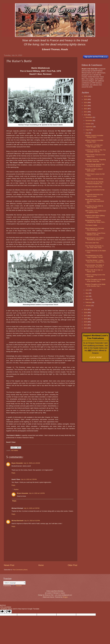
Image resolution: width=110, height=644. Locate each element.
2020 (86, 115)
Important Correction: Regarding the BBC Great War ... (95, 160)
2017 (86, 316)
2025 (86, 99)
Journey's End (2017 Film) (94, 187)
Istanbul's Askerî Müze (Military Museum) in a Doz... (95, 216)
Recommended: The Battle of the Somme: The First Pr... (94, 266)
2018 (86, 313)
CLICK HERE (96, 357)
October (88, 124)
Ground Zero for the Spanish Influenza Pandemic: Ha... (94, 183)
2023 (86, 106)
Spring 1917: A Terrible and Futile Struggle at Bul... (94, 146)
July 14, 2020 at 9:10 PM (32, 521)
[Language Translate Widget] (14, 583)
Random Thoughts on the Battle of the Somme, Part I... (95, 280)
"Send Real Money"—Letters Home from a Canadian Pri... (95, 261)
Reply (13, 473)
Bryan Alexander (17, 463)
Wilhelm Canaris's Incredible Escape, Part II (94, 136)
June (87, 290)
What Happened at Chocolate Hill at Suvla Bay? (95, 229)
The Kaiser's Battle (91, 225)
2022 (86, 109)
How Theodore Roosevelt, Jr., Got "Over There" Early (95, 247)
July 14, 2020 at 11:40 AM (32, 463)
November (89, 120)
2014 (86, 325)
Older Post (72, 565)
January (88, 306)
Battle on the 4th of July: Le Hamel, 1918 (94, 271)
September (89, 127)
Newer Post (9, 565)
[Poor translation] (8, 612)
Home (41, 565)
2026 (86, 96)
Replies (16, 489)
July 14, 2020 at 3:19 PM (37, 493)
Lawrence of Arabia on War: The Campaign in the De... (95, 151)
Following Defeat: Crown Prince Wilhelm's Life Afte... (95, 234)
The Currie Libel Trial (92, 243)
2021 (86, 112)
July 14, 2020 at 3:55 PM (32, 508)
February (89, 302)
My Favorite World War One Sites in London (94, 195)
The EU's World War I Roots (94, 179)
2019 (86, 309)
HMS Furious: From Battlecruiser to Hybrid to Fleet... (96, 212)
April (87, 296)
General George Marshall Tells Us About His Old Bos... (95, 165)
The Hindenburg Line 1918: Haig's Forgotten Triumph (94, 256)
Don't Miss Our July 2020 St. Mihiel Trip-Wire (94, 207)
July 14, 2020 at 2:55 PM (29, 479)
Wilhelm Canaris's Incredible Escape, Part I (94, 141)
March (88, 299)
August (88, 130)
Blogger (65, 597)
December (89, 117)
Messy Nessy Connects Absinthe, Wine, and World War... (94, 201)
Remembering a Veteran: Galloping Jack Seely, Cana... (95, 221)
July (87, 133)
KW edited (14, 450)
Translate (16, 586)
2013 (86, 328)
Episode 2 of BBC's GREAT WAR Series (94, 170)
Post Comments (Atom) (20, 570)
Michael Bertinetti (17, 521)
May (87, 293)
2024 (86, 103)
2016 (86, 319)
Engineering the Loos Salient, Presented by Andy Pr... (95, 239)
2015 (86, 322)
